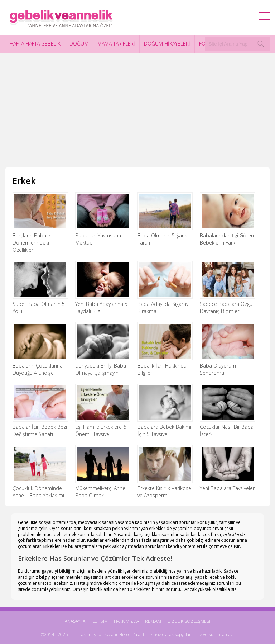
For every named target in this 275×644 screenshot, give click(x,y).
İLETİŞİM (100, 621)
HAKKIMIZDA (126, 621)
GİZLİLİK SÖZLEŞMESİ (189, 621)
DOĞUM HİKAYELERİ (167, 44)
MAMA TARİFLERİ (116, 44)
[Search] (261, 44)
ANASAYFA (75, 621)
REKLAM (153, 621)
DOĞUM (79, 44)
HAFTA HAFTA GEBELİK (35, 44)
